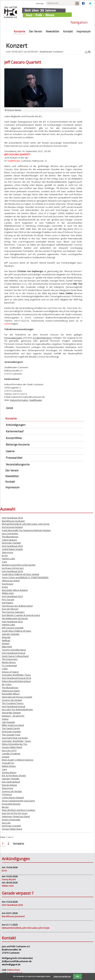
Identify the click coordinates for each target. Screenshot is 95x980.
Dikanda (6, 637)
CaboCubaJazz (9, 540)
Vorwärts (19, 844)
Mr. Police (7, 684)
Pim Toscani (8, 599)
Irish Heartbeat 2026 (12, 518)
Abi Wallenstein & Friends (15, 618)
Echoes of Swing (10, 672)
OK (77, 976)
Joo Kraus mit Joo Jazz (13, 568)
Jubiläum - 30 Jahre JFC (13, 716)
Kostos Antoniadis (11, 820)
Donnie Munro (9, 772)
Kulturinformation (19, 400)
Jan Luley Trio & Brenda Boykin (17, 709)
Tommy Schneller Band (14, 650)
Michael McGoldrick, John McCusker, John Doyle (26, 524)
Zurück (10, 408)
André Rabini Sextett (12, 549)
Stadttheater (36, 400)
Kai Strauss (8, 584)
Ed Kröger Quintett (11, 543)
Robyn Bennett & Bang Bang (16, 681)
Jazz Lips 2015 (9, 750)
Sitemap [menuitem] (40, 3)
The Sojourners (10, 659)
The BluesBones (10, 537)
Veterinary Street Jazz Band (16, 816)
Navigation (79, 22)
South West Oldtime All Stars (17, 631)
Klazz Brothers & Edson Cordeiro (19, 810)
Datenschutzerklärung (62, 976)
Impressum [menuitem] (83, 32)
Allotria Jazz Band (11, 581)
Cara (4, 562)
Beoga (5, 807)
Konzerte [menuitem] (20, 32)
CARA (5, 669)
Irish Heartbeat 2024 (12, 571)
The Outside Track (11, 735)
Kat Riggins (8, 603)
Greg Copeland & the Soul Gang (18, 801)
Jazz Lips (6, 823)
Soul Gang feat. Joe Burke (15, 738)
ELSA (4, 871)
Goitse (5, 719)
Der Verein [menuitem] (35, 32)
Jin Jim (5, 556)
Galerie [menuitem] (10, 451)
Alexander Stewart (11, 713)
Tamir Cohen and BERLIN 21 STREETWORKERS (25, 577)
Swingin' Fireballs (11, 634)
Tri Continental (9, 665)
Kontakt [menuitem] (68, 32)
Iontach (6, 643)
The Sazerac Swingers (13, 612)
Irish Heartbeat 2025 (12, 546)
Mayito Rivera (9, 662)
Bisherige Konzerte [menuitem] (18, 445)
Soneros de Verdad (12, 700)
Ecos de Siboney (10, 609)
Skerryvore (8, 552)
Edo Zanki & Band (11, 782)
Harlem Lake (8, 559)
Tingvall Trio (8, 763)
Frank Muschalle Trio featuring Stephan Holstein (26, 530)
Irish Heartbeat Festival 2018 (16, 678)
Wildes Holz (8, 593)
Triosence (7, 794)
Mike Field (7, 647)
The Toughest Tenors (13, 703)
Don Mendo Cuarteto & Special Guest (21, 615)
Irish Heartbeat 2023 (12, 596)
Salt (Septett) (8, 722)
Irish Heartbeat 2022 (12, 622)
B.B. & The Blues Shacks (14, 775)
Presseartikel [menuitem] (14, 458)
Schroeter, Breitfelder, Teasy (16, 675)
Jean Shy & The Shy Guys (15, 813)
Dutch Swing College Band (15, 656)
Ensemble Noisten (11, 804)
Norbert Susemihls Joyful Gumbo (19, 565)
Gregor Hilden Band (12, 747)
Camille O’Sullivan (11, 754)
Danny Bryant (9, 879)
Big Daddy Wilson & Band (15, 590)
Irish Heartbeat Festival (14, 653)
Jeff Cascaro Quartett (13, 628)
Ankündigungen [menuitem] (16, 425)
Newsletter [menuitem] (53, 32)
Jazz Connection (10, 533)
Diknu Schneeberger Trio (15, 744)
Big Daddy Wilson (11, 694)
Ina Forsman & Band (12, 527)
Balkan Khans (9, 766)
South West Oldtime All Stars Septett (20, 574)
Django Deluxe (9, 785)
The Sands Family (11, 728)
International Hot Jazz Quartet (17, 697)
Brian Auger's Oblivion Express (18, 760)
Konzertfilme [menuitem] (14, 438)
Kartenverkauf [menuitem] (15, 431)
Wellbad (6, 640)
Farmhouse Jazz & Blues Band (17, 606)
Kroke (5, 587)
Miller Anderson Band (13, 725)
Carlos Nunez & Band (13, 798)
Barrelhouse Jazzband (13, 521)
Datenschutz (13, 970)
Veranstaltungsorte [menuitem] (18, 465)
